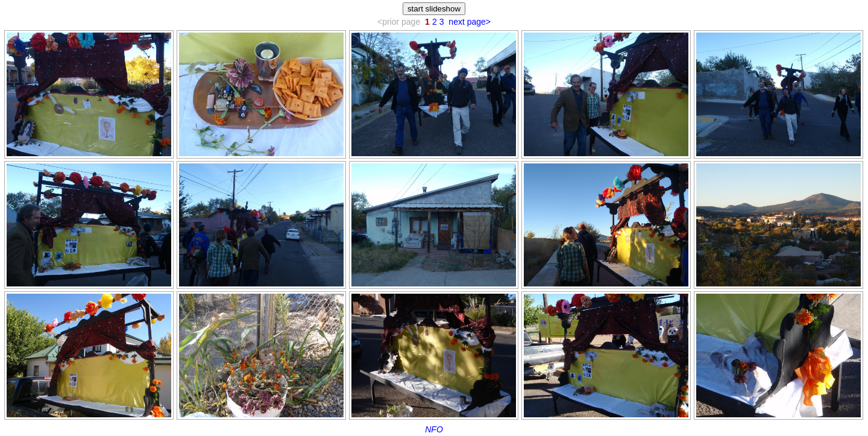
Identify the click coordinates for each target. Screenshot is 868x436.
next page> (470, 22)
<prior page (399, 22)
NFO (434, 429)
